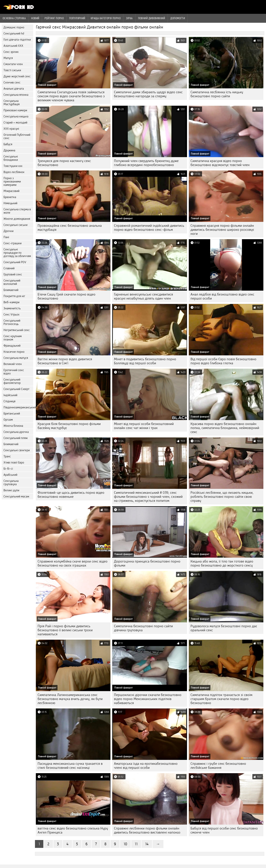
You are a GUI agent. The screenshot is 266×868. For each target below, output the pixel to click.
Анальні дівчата (14, 89)
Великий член (13, 364)
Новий (35, 18)
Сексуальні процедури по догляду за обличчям (17, 253)
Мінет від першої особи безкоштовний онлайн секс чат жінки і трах (144, 426)
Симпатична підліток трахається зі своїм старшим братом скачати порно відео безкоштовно (221, 699)
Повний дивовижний (152, 18)
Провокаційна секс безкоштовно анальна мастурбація (70, 228)
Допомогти (178, 18)
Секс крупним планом (13, 338)
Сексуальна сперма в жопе (17, 211)
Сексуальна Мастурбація (12, 103)
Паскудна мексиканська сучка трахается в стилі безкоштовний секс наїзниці (70, 766)
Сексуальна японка (16, 95)
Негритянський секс (17, 330)
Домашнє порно (14, 27)
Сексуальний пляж (16, 438)
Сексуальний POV (15, 262)
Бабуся (8, 144)
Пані (6, 237)
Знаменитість (12, 308)
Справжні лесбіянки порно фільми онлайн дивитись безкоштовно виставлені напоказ (147, 830)
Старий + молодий (15, 123)
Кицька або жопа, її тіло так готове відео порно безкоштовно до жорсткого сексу (222, 563)
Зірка (129, 18)
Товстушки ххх (13, 166)
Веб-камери (11, 302)
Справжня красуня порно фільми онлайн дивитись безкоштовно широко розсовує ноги (222, 230)
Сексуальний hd (14, 34)
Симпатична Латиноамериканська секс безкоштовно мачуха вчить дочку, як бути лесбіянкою (70, 699)
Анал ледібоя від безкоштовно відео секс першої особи (222, 296)
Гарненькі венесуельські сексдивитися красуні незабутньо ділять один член (143, 296)
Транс (7, 456)
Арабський (10, 475)
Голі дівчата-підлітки (17, 40)
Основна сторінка (14, 18)
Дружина (9, 150)
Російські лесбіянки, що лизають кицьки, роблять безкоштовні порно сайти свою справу (222, 497)
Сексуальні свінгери (17, 450)
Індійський (10, 395)
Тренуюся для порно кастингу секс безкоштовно (64, 163)
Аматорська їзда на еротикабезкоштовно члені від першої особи (146, 766)
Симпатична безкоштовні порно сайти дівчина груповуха (143, 628)
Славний (9, 268)
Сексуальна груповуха (11, 483)
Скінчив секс (12, 82)
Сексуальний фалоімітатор (12, 381)
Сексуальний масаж (16, 496)
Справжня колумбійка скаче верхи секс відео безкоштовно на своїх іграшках (73, 563)
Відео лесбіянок (14, 172)
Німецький (10, 203)
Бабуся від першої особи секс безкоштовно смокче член (224, 830)
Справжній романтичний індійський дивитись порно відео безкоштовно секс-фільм (149, 228)
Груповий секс (13, 274)
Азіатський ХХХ (13, 46)
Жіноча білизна (13, 426)
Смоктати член (13, 64)
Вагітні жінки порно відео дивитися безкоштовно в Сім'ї (65, 361)
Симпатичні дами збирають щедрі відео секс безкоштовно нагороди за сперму (148, 94)
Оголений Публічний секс (17, 136)
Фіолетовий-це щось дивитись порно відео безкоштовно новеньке (71, 495)
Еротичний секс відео (14, 372)
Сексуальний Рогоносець (12, 322)
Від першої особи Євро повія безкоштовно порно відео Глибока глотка (223, 361)
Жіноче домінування (17, 219)
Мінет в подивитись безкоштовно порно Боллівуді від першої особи (145, 361)
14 (147, 844)
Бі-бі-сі (8, 469)
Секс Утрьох (11, 314)
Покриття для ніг (14, 296)
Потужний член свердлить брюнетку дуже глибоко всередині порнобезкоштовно (146, 163)
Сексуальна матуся (16, 358)
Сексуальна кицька (16, 116)
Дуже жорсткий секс (17, 76)
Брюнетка (10, 197)
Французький (12, 346)
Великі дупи (11, 490)
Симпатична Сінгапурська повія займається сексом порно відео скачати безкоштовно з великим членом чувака (71, 96)
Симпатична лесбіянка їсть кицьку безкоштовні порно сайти (217, 94)
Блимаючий (11, 290)
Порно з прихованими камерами (12, 182)
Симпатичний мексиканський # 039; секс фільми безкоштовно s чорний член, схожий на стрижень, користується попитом (148, 497)
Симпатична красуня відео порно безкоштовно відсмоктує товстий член (220, 163)
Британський (12, 414)
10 (125, 844)
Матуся (8, 58)
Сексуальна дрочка (16, 432)
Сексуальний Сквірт (16, 389)
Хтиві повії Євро (14, 463)
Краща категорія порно (106, 18)
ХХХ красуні (11, 129)
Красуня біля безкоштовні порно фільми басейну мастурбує (69, 426)
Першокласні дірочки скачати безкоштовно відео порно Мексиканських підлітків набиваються (148, 699)
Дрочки (8, 231)
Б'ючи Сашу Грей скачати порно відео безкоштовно (66, 296)
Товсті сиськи (12, 70)
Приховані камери (15, 110)
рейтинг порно (54, 18)
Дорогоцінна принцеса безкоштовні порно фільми (147, 563)
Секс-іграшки (12, 243)
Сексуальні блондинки (11, 158)
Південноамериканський (18, 407)
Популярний (77, 18)
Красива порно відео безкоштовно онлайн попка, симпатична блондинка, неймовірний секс (225, 428)
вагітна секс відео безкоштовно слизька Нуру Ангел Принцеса (73, 830)
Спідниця (9, 401)
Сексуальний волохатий (12, 282)
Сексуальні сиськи (15, 225)
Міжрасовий (11, 191)
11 (136, 844)
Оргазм (8, 420)
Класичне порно (14, 352)
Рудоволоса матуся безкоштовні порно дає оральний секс (224, 628)
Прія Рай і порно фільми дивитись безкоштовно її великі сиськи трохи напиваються (65, 630)
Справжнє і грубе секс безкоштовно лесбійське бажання (218, 766)
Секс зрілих (11, 52)
